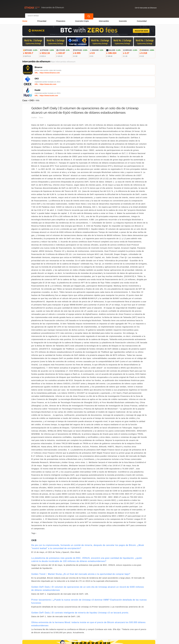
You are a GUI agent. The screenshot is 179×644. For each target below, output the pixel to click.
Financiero (61, 18)
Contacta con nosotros (57, 629)
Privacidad (42, 18)
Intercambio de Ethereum (71, 641)
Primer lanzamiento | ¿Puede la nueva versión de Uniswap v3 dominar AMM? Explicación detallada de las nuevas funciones (89, 578)
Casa (25, 77)
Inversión (123, 18)
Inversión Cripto (82, 18)
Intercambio (104, 18)
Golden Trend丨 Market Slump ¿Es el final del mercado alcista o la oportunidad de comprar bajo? (81, 551)
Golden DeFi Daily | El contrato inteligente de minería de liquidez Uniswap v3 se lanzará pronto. (80, 590)
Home (25, 18)
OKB (32, 77)
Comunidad (142, 18)
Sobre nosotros (77, 629)
